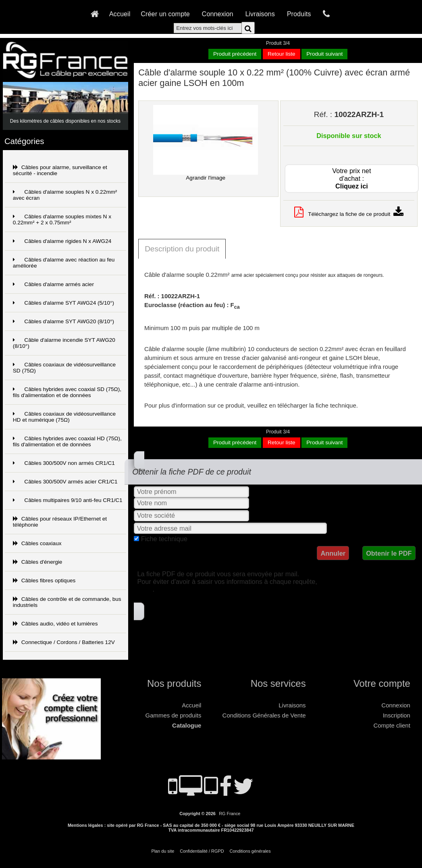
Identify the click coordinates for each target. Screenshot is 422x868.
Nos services (278, 683)
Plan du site (163, 851)
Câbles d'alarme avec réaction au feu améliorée (64, 263)
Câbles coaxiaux (37, 543)
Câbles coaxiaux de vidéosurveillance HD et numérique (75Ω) (64, 417)
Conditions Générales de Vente (264, 715)
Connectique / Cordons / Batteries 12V (64, 642)
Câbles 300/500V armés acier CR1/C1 (65, 482)
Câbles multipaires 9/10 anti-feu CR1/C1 (68, 500)
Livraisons (260, 14)
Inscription (397, 715)
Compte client (392, 725)
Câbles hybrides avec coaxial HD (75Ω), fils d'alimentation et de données (67, 441)
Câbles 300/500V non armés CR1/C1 (64, 463)
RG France (230, 814)
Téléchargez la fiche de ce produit (349, 214)
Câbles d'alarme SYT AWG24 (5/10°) (63, 303)
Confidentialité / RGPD (202, 851)
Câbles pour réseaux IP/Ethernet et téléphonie (60, 522)
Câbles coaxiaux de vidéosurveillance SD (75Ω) (64, 368)
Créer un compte (165, 14)
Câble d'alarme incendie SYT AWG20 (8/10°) (64, 343)
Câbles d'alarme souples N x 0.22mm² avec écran (65, 195)
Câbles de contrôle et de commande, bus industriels (67, 602)
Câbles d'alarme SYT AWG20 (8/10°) (63, 321)
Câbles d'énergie (38, 562)
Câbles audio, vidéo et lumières (55, 624)
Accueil (120, 14)
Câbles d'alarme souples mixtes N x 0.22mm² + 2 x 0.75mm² (62, 220)
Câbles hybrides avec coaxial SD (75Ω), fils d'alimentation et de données (67, 392)
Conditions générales (250, 851)
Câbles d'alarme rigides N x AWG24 (62, 241)
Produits (299, 14)
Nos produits (174, 683)
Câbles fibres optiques (44, 580)
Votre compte (382, 683)
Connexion (218, 14)
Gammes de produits (174, 715)
